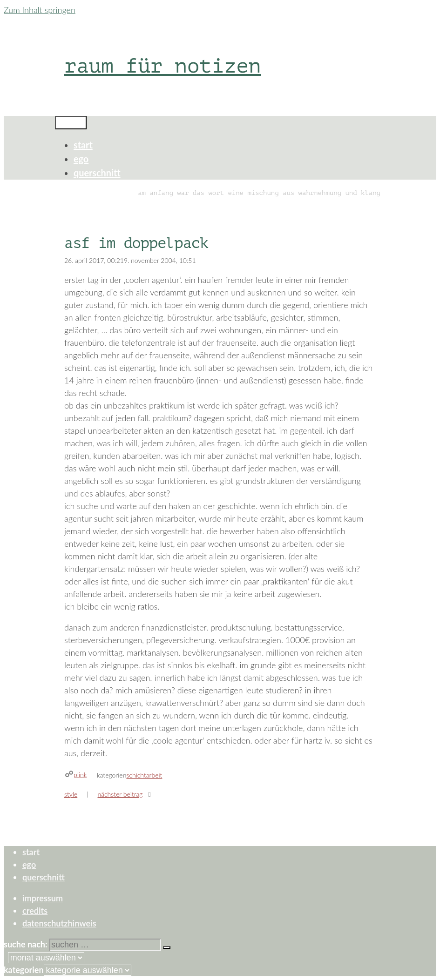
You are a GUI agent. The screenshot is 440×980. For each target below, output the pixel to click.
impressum (43, 898)
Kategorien (24, 970)
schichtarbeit (144, 775)
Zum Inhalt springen (40, 10)
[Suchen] (167, 947)
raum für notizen (162, 66)
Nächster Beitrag (120, 794)
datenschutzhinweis (59, 923)
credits (35, 911)
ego (81, 159)
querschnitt (97, 173)
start (83, 145)
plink (80, 775)
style (71, 794)
